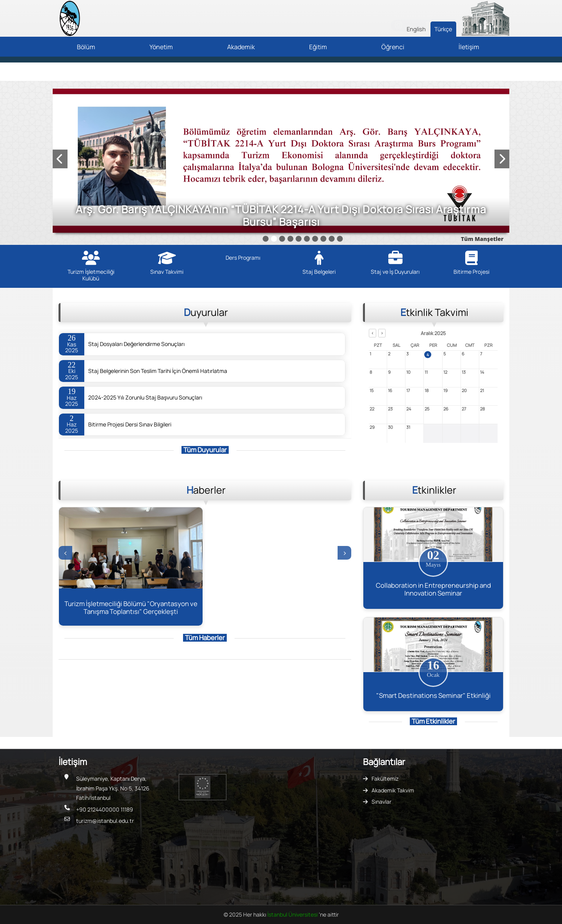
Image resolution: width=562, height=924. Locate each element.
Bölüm (86, 47)
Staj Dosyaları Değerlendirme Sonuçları (136, 344)
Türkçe (443, 29)
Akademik (241, 47)
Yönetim (161, 47)
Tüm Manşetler (482, 239)
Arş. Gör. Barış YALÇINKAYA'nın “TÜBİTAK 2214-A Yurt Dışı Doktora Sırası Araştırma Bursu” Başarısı (281, 216)
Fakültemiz (385, 779)
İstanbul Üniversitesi (293, 914)
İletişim (469, 47)
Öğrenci (393, 47)
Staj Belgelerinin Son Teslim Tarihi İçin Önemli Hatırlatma (158, 371)
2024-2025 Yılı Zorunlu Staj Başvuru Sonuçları (145, 398)
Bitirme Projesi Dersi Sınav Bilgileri (130, 425)
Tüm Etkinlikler (433, 721)
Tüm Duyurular (205, 450)
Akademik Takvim (393, 790)
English (416, 29)
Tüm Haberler (205, 638)
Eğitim (318, 47)
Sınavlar (381, 802)
